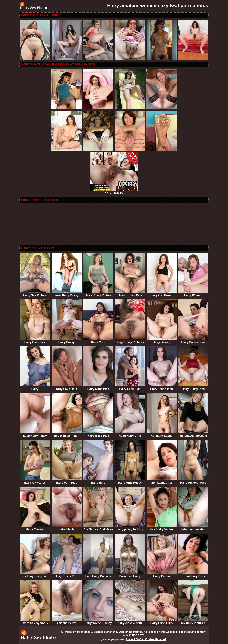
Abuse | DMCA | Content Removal (146, 639)
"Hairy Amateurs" (114, 192)
